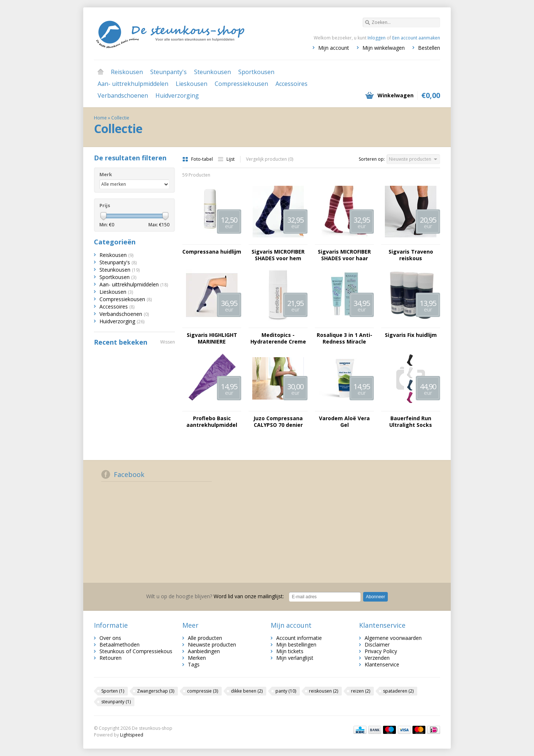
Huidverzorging (177, 95)
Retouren (110, 658)
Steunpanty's (168, 72)
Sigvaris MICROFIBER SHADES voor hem (278, 255)
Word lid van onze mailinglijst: (215, 596)
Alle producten (205, 638)
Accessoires (291, 84)
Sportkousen (256, 72)
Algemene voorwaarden (393, 638)
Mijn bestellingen (296, 644)
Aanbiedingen (204, 651)
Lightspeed (132, 735)
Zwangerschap (156, 691)
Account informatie (299, 638)
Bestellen (429, 48)
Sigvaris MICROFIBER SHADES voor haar (344, 255)
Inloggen (377, 38)
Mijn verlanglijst (295, 658)
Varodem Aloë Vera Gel (344, 422)
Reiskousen (127, 72)
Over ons (110, 638)
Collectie (120, 118)
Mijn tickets (290, 651)
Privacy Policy (381, 651)
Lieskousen (192, 84)
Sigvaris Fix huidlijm (411, 335)
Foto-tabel (198, 159)
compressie (203, 691)
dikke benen (247, 691)
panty (286, 691)
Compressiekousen (241, 84)
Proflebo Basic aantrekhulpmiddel (212, 422)
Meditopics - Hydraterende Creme (278, 338)
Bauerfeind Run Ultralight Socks (411, 422)
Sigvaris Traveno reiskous (411, 255)
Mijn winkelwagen (384, 48)
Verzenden (377, 658)
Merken (197, 658)
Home (101, 72)
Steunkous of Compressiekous (136, 651)
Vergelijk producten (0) (270, 159)
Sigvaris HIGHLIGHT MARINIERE (212, 338)
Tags (194, 664)
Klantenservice (382, 664)
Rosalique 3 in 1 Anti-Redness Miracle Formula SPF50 (345, 338)
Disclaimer (377, 644)
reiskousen (324, 691)
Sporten (113, 691)
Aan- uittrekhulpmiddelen (133, 84)
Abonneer (375, 597)
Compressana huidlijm (212, 252)
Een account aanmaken (416, 38)
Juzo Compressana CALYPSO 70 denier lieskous (278, 422)
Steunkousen (212, 72)
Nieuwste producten (212, 644)
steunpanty (116, 702)
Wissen (168, 342)
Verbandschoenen (123, 95)
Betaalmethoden (120, 644)
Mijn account (334, 48)
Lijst (226, 159)
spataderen (398, 691)
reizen (361, 691)
